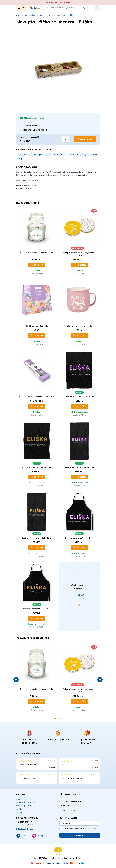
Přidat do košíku (85, 139)
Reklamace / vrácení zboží (27, 802)
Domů (18, 15)
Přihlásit (80, 835)
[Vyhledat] (85, 8)
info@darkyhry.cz (25, 829)
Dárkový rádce (30, 15)
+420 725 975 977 (24, 822)
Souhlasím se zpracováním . (80, 829)
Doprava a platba (23, 799)
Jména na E (61, 15)
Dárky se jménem (46, 15)
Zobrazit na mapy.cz (67, 810)
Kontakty (20, 812)
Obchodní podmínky (24, 806)
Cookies (19, 809)
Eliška (71, 15)
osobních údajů (90, 829)
